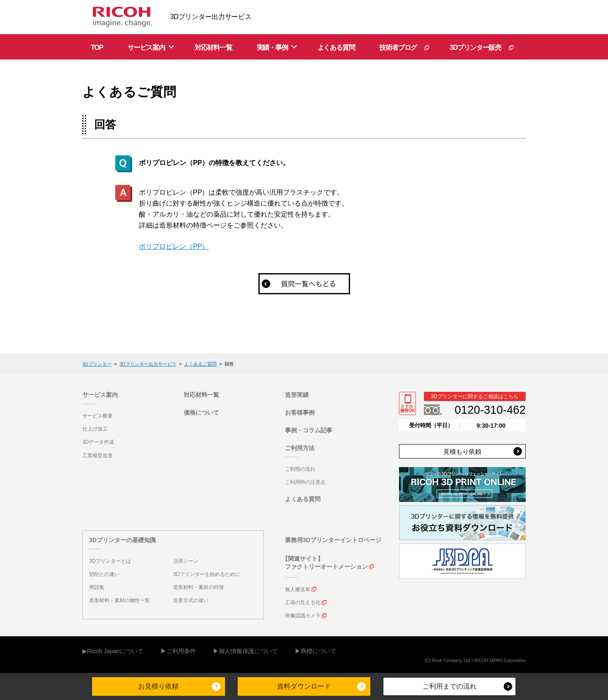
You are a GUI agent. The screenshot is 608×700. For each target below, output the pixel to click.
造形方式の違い (191, 600)
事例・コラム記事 (309, 430)
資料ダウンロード (304, 686)
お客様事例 (300, 412)
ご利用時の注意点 (305, 482)
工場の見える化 (303, 602)
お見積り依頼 (158, 686)
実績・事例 (272, 47)
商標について (318, 651)
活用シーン (186, 561)
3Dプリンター (97, 364)
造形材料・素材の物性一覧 (119, 600)
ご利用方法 (300, 448)
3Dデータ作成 (98, 442)
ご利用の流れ (300, 469)
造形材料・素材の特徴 (198, 587)
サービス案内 (146, 47)
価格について (201, 412)
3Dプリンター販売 (475, 47)
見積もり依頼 (462, 452)
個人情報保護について (248, 651)
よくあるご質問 (200, 364)
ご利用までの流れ (450, 686)
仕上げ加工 (95, 429)
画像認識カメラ (303, 616)
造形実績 (297, 395)
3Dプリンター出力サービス (148, 364)
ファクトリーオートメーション (326, 567)
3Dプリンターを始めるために (207, 574)
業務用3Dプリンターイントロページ (333, 540)
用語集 (97, 587)
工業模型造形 (98, 456)
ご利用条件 (181, 651)
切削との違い (104, 574)
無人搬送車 (298, 589)
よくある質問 (336, 47)
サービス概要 (98, 416)
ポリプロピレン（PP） (174, 246)
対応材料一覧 (213, 47)
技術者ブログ (398, 47)
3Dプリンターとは (110, 561)
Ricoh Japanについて (115, 651)
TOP (97, 47)
